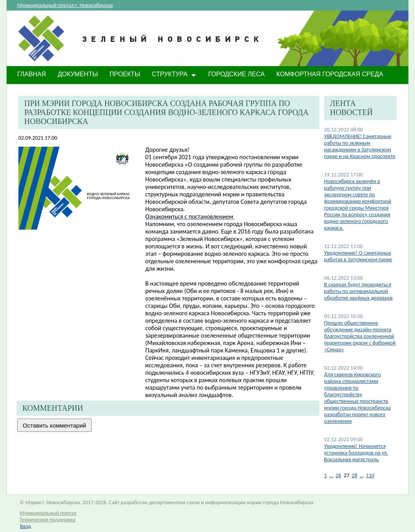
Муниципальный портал (48, 513)
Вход (25, 526)
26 (338, 475)
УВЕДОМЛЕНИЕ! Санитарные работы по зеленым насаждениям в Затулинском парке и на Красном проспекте (360, 146)
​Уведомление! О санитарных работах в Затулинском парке (358, 256)
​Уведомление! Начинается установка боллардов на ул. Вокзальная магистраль (356, 453)
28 (354, 475)
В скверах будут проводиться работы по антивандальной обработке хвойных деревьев (358, 291)
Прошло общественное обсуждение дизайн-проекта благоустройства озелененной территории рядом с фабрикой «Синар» (360, 336)
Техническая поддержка (48, 520)
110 (370, 475)
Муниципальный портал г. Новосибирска (65, 5)
